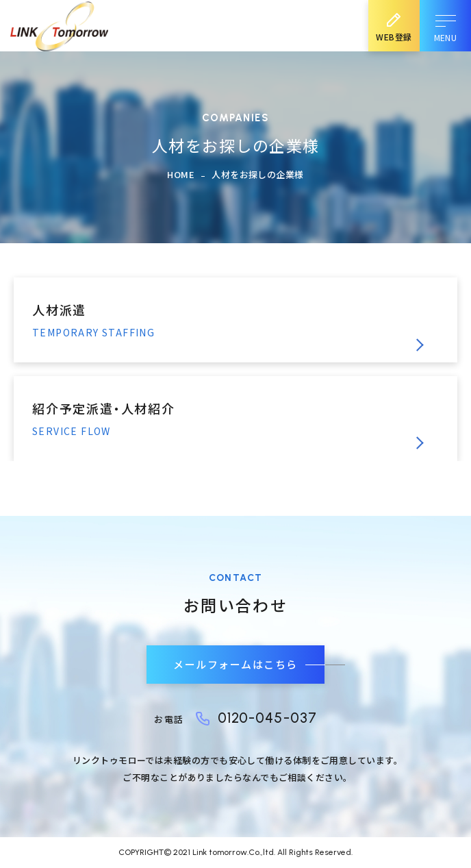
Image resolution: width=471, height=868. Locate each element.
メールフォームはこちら (235, 664)
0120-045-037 (267, 718)
